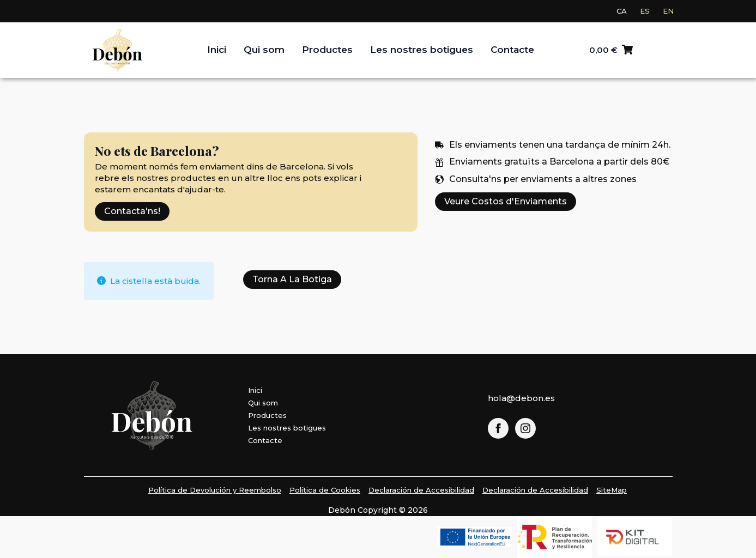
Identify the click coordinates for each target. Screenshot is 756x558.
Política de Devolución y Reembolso (215, 490)
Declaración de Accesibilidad (421, 490)
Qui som (264, 50)
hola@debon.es (521, 398)
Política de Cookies (325, 490)
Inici (217, 50)
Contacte (512, 50)
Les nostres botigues (422, 50)
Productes (327, 50)
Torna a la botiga (292, 279)
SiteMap (612, 490)
